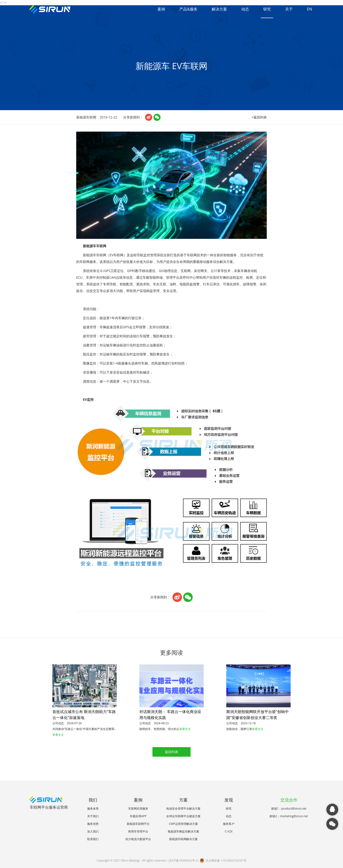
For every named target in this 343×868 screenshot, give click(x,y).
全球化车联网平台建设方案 (183, 816)
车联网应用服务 (138, 809)
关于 (289, 9)
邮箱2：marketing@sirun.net (289, 816)
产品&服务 (188, 9)
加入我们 (93, 831)
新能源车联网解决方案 (183, 839)
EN (310, 9)
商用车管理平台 (138, 831)
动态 (245, 9)
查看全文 (58, 735)
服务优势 (93, 824)
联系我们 (93, 839)
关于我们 (93, 816)
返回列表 (171, 752)
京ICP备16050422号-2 (183, 860)
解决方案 (219, 9)
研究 (267, 9)
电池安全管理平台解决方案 (183, 809)
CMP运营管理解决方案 (183, 824)
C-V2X (229, 831)
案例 (161, 9)
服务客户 (229, 824)
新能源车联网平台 (138, 824)
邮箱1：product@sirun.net (289, 809)
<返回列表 (259, 117)
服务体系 (93, 809)
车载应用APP (138, 816)
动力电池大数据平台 (138, 839)
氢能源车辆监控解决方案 (183, 831)
